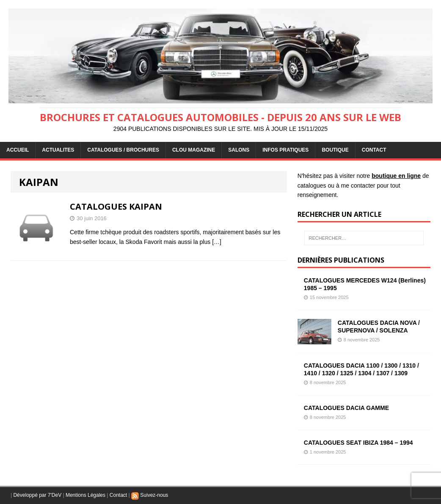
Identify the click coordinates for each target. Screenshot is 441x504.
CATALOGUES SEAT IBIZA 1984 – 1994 (358, 443)
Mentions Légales (85, 495)
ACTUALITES (58, 150)
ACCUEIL (18, 150)
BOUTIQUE (335, 150)
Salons (239, 150)
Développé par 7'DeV (37, 495)
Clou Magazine (194, 150)
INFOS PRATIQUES (285, 150)
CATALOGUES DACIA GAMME (346, 408)
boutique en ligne (396, 176)
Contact (118, 495)
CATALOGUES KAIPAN (116, 206)
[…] (217, 242)
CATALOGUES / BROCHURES (123, 150)
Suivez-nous (150, 495)
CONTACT (374, 150)
